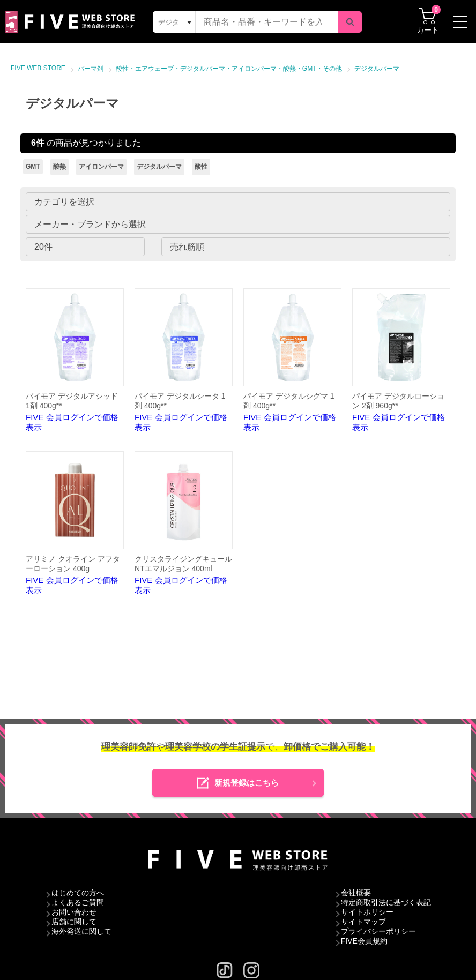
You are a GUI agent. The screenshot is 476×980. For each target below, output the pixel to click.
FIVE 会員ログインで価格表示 (75, 360)
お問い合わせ (74, 912)
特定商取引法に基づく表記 (386, 902)
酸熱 (59, 167)
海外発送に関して (81, 931)
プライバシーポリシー (378, 931)
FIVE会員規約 (364, 941)
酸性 (201, 167)
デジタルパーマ (377, 69)
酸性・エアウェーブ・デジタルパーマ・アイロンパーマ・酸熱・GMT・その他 (229, 69)
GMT (33, 167)
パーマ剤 (91, 69)
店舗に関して (74, 922)
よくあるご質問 (78, 902)
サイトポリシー (367, 912)
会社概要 (356, 893)
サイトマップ (363, 922)
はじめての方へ (78, 893)
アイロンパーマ (101, 167)
